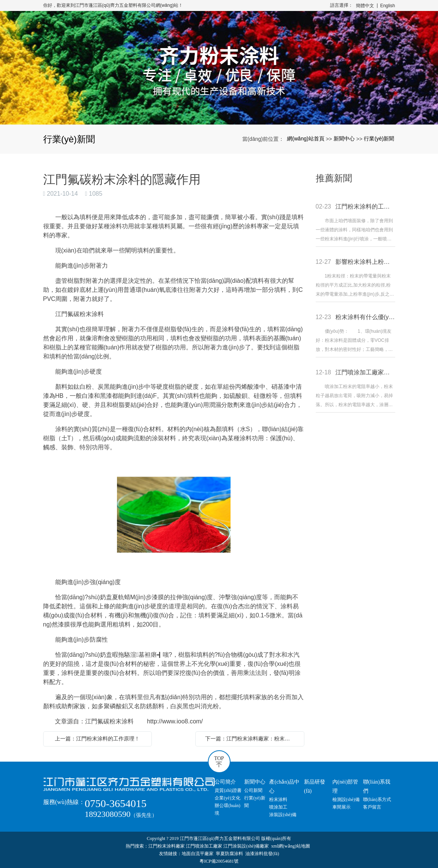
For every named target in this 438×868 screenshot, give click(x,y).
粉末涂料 (278, 799)
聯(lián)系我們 (377, 786)
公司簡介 (225, 782)
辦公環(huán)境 (227, 809)
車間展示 (341, 807)
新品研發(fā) (315, 786)
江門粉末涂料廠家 (167, 846)
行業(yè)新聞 (379, 139)
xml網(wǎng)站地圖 (290, 846)
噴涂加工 (278, 807)
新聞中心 (344, 139)
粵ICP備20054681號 (219, 861)
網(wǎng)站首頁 (306, 139)
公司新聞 (253, 790)
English (387, 6)
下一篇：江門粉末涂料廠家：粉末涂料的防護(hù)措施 (252, 739)
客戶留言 (372, 807)
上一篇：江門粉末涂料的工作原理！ (97, 739)
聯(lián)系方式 (377, 799)
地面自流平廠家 (198, 854)
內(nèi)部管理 (345, 786)
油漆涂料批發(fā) (262, 854)
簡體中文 (365, 6)
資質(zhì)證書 (228, 790)
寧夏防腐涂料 (229, 854)
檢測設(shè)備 (346, 799)
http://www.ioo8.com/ (175, 721)
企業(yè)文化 (227, 798)
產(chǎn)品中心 (284, 786)
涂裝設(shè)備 (283, 815)
